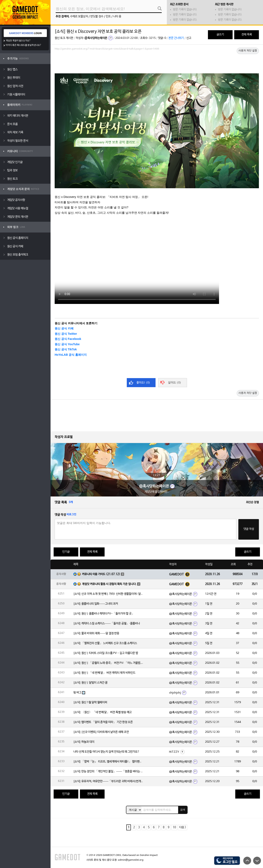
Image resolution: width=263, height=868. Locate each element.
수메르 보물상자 (79, 17)
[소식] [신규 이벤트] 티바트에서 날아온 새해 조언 (101, 732)
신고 (189, 38)
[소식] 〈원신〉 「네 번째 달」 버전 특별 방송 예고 (103, 712)
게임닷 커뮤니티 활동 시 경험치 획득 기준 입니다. (109, 584)
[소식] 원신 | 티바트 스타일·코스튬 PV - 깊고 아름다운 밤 (106, 653)
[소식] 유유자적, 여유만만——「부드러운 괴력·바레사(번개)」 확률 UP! (108, 781)
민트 (108, 17)
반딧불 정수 (97, 17)
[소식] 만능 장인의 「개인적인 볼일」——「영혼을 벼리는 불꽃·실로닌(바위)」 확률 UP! (108, 772)
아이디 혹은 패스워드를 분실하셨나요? (24, 45)
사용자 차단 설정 (248, 51)
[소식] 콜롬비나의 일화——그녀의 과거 (96, 604)
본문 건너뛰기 (176, 38)
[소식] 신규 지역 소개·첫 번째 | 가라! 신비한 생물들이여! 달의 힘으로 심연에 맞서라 (108, 594)
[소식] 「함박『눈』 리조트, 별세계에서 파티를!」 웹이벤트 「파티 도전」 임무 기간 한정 (108, 762)
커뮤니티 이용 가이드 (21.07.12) (101, 574)
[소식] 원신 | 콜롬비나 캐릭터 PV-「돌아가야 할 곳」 (104, 614)
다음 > (183, 827)
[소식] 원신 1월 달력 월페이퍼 (90, 702)
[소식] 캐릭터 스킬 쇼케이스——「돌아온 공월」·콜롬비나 (107, 624)
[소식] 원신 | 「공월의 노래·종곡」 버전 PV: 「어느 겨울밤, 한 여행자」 (108, 663)
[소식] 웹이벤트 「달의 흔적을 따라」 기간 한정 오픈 (103, 722)
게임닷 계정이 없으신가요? (18, 41)
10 (174, 827)
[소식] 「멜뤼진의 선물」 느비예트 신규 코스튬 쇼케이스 (105, 643)
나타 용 (117, 17)
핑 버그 (77, 693)
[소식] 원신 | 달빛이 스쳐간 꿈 (90, 683)
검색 (183, 810)
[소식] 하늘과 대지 (84, 742)
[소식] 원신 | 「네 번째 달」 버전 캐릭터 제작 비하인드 (104, 673)
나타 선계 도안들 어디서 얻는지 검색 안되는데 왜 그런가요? (106, 752)
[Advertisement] (157, 63)
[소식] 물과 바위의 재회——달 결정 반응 (96, 633)
